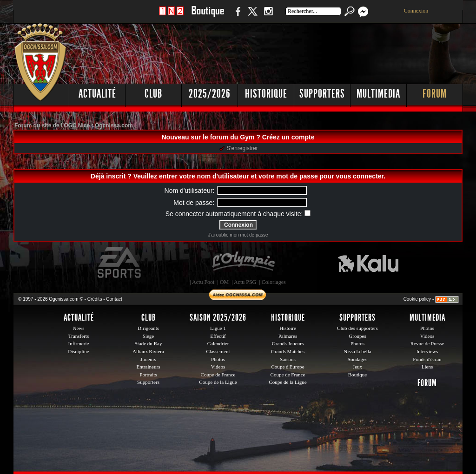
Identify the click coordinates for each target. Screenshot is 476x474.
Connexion (416, 11)
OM (224, 282)
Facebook (237, 16)
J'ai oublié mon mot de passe (238, 235)
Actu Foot (203, 282)
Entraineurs (149, 367)
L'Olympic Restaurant (243, 263)
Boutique (208, 16)
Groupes (357, 336)
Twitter (252, 16)
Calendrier (218, 343)
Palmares (288, 336)
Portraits (148, 375)
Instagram (268, 16)
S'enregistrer (239, 148)
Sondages (357, 359)
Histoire (288, 328)
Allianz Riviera (148, 351)
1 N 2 (171, 16)
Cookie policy (417, 299)
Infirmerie (79, 343)
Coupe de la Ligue (218, 382)
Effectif (218, 336)
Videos (218, 367)
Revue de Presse (427, 343)
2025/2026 (210, 94)
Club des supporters (357, 328)
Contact (114, 299)
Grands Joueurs (288, 343)
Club (153, 94)
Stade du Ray (149, 343)
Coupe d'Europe (288, 367)
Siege (149, 336)
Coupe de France (218, 375)
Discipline (78, 351)
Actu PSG (245, 282)
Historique (266, 94)
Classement (218, 351)
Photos (218, 359)
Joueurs (148, 359)
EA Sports (120, 263)
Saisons (288, 359)
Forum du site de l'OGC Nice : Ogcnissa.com (74, 125)
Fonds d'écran (427, 359)
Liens (427, 367)
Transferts (79, 336)
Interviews (427, 351)
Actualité (97, 94)
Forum (435, 94)
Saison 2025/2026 (218, 317)
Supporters (322, 94)
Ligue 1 (218, 328)
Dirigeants (148, 328)
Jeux (357, 367)
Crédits (95, 299)
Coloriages (274, 282)
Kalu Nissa (368, 263)
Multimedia (378, 94)
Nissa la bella (357, 351)
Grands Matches (288, 351)
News (78, 328)
